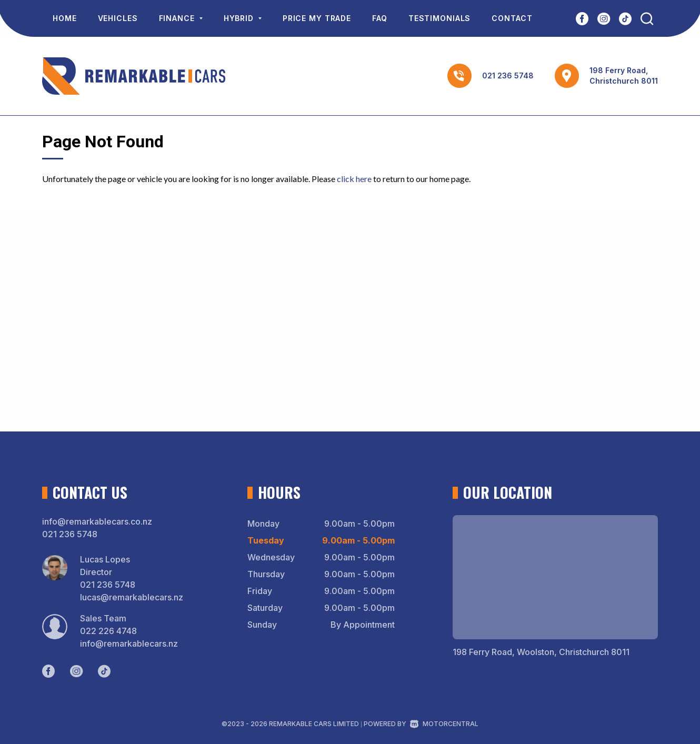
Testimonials (440, 18)
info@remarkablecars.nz (129, 644)
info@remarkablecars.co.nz (97, 521)
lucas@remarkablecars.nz (132, 597)
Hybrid (243, 18)
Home (65, 18)
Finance (181, 18)
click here (354, 179)
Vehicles (118, 18)
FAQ (380, 18)
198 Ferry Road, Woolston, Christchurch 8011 (541, 652)
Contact (512, 18)
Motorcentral (444, 724)
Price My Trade (317, 18)
